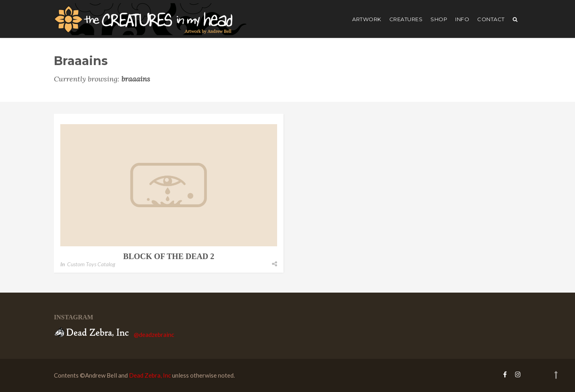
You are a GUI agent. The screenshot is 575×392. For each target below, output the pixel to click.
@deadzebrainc (154, 335)
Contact (491, 19)
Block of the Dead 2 (169, 256)
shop (439, 19)
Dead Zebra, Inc (150, 375)
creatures (406, 19)
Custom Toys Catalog (91, 264)
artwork (367, 19)
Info (462, 19)
